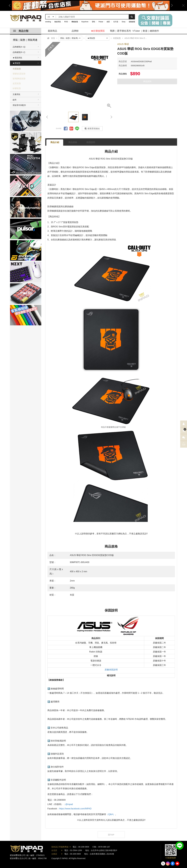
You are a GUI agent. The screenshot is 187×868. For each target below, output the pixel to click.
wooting (48, 22)
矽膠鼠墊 (17, 88)
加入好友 (180, 846)
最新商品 (52, 31)
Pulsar (101, 22)
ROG (66, 22)
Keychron (85, 22)
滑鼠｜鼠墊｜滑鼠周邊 (25, 40)
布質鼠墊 (17, 69)
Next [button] (171, 5)
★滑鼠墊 (16, 63)
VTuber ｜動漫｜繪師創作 (146, 31)
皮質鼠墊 (17, 83)
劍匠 (108, 22)
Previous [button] (11, 5)
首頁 (53, 38)
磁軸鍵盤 (132, 22)
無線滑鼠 (58, 22)
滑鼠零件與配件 (19, 105)
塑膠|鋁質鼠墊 (19, 74)
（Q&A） (111, 814)
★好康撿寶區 (98, 31)
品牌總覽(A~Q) (19, 47)
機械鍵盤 (75, 22)
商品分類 (21, 31)
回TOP (111, 835)
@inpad (69, 804)
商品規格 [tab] (73, 142)
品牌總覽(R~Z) (19, 52)
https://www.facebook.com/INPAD (75, 809)
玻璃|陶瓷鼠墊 (19, 79)
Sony (124, 22)
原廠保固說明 (111, 670)
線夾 (15, 100)
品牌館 (75, 31)
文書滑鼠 (16, 94)
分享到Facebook (66, 129)
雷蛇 (93, 22)
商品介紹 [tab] (55, 142)
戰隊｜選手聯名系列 (120, 31)
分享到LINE (77, 129)
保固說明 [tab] (91, 142)
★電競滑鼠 (17, 58)
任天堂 (116, 22)
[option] (91, 5)
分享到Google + (71, 129)
